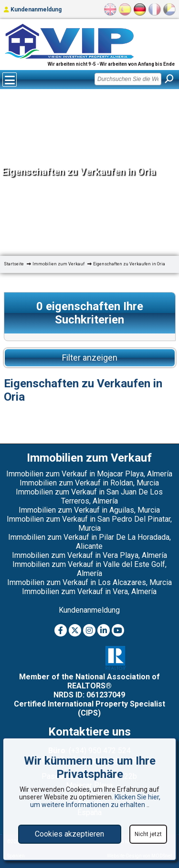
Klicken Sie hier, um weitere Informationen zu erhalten (95, 801)
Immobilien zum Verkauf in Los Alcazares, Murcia (89, 582)
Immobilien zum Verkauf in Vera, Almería (89, 591)
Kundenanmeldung (33, 10)
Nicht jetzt (148, 834)
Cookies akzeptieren (69, 834)
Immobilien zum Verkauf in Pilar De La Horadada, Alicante (89, 542)
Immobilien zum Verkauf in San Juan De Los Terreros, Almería (89, 496)
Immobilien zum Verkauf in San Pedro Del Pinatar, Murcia (89, 524)
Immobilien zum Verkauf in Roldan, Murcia (89, 483)
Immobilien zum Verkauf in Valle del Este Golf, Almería (89, 569)
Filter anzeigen (90, 358)
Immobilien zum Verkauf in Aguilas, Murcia (89, 510)
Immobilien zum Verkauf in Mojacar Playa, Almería (89, 474)
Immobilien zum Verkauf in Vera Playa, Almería (89, 555)
